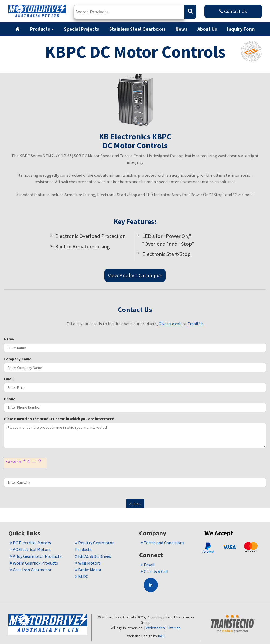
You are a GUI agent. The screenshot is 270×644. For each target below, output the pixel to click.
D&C (161, 636)
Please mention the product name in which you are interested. (60, 419)
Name (9, 339)
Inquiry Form (241, 29)
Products (42, 29)
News (181, 29)
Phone (10, 399)
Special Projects (81, 29)
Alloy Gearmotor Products (36, 556)
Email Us (196, 324)
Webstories (155, 628)
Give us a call (170, 324)
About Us (207, 29)
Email (9, 379)
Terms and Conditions (162, 543)
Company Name (18, 359)
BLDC (82, 576)
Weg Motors (88, 563)
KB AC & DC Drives (93, 556)
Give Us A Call (154, 572)
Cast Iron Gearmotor (31, 570)
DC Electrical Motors (30, 543)
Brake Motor (88, 570)
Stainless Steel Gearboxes (137, 29)
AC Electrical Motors (30, 549)
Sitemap (174, 628)
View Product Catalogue (135, 275)
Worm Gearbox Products (34, 563)
